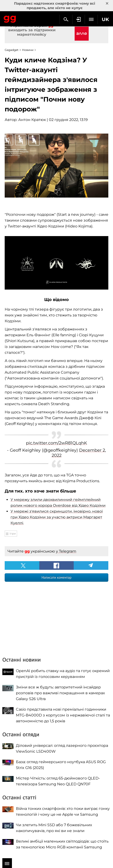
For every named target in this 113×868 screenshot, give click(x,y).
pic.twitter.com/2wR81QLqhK (56, 443)
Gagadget (10, 18)
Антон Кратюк (32, 120)
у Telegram (66, 551)
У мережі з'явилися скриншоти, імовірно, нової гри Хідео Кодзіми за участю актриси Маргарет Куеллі (57, 517)
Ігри (13, 533)
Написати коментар (56, 577)
